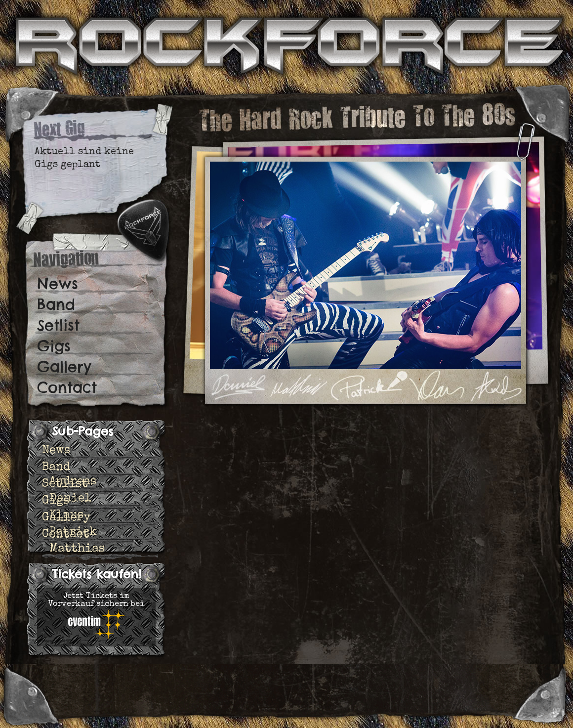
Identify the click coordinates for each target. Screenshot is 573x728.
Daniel (70, 499)
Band (56, 304)
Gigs (54, 346)
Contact (67, 387)
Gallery (64, 367)
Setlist (58, 325)
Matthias (77, 549)
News (58, 284)
